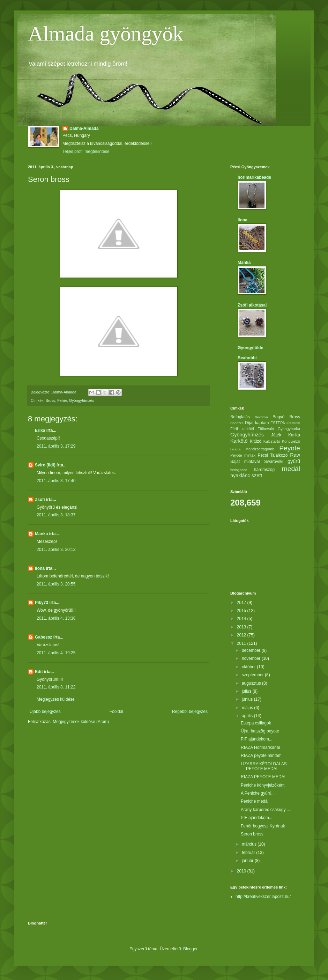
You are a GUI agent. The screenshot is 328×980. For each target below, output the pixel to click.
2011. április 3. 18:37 (56, 515)
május (248, 708)
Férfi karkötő (242, 429)
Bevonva (261, 417)
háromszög (264, 470)
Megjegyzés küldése (56, 699)
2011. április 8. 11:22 (56, 687)
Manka (41, 534)
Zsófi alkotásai (252, 305)
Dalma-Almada (84, 128)
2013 (242, 627)
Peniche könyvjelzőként (263, 785)
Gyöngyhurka (289, 429)
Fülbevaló (266, 429)
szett (257, 476)
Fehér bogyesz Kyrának (263, 826)
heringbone (239, 470)
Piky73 (42, 603)
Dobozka (237, 423)
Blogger (190, 949)
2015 (242, 611)
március (250, 844)
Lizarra (235, 449)
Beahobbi (247, 358)
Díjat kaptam (257, 423)
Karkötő (239, 441)
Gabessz (43, 637)
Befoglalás (240, 417)
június (248, 699)
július (247, 691)
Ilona (40, 568)
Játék (276, 435)
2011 (242, 643)
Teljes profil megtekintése (86, 152)
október (249, 667)
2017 (242, 603)
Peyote (290, 448)
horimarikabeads (254, 177)
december (252, 650)
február (249, 853)
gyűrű (294, 461)
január (248, 861)
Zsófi (40, 500)
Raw (295, 455)
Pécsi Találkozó (273, 455)
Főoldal (116, 712)
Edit (39, 672)
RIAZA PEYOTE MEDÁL (264, 777)
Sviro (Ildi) (45, 465)
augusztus (252, 683)
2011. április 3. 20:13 (56, 550)
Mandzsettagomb (260, 449)
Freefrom (293, 423)
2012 (242, 635)
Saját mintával (245, 462)
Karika (294, 435)
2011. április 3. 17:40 (56, 481)
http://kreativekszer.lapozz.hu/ (263, 897)
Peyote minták (243, 455)
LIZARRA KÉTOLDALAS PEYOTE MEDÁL (264, 766)
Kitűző (256, 441)
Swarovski (274, 462)
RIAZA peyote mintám (261, 756)
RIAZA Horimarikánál (260, 747)
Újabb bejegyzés (45, 712)
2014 (242, 619)
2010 (242, 871)
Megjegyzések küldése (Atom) (81, 722)
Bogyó (278, 417)
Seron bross (252, 834)
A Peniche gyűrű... (258, 793)
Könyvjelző (291, 441)
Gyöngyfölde (250, 348)
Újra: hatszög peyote (260, 731)
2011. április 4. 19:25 (56, 653)
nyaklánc (240, 476)
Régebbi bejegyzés (190, 712)
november (252, 658)
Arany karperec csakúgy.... (265, 810)
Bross (51, 400)
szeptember (253, 675)
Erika (40, 430)
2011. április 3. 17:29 (56, 446)
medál (291, 469)
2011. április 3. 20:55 (56, 584)
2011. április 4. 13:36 (56, 618)
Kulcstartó (272, 441)
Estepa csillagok (256, 723)
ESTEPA (278, 423)
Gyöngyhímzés (82, 400)
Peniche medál (255, 801)
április (248, 716)
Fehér (62, 400)
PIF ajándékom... (257, 739)
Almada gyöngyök (106, 34)
